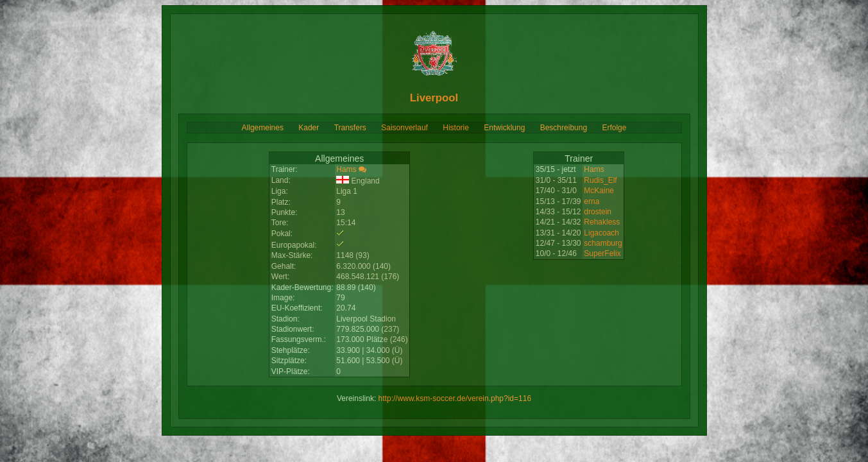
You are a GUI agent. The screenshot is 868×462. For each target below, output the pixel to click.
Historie (456, 128)
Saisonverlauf (404, 128)
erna (591, 201)
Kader (309, 128)
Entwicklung (504, 128)
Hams (346, 169)
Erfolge (614, 128)
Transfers (350, 128)
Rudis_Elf (600, 180)
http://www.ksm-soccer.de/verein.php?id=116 (455, 398)
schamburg (603, 243)
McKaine (599, 191)
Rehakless (602, 222)
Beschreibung (564, 128)
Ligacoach (601, 233)
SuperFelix (602, 253)
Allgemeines (263, 128)
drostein (598, 212)
